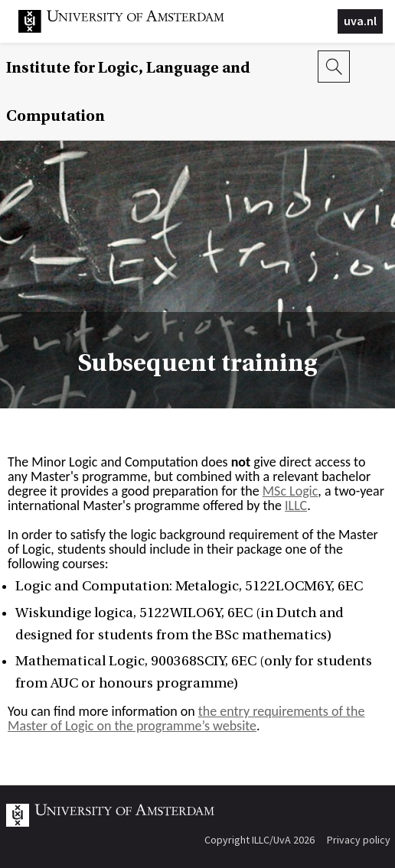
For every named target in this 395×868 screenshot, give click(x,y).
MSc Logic (291, 491)
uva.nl (360, 21)
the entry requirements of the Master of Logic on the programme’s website (186, 718)
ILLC (296, 506)
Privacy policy (359, 840)
